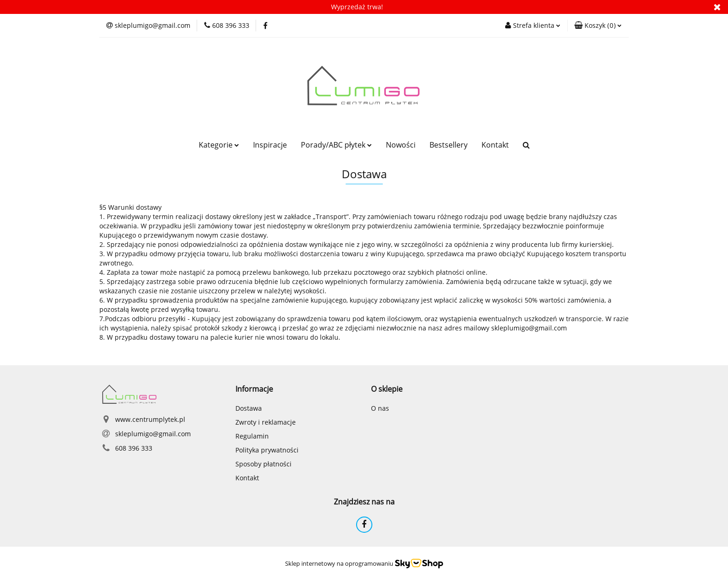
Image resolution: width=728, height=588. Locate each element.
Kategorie (219, 145)
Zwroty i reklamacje (266, 422)
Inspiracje (270, 145)
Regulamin (252, 436)
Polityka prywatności (267, 450)
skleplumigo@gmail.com (153, 434)
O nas (380, 408)
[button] (598, 26)
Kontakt (495, 145)
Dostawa (249, 408)
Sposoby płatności (263, 464)
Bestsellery (448, 145)
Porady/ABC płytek (336, 145)
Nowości (401, 145)
